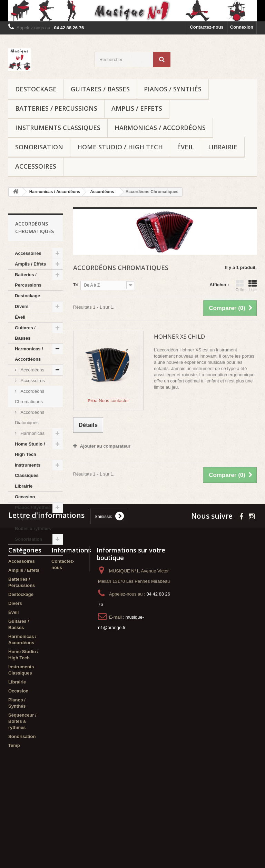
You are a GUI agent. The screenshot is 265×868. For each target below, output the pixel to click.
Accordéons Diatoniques (30, 417)
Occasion (25, 497)
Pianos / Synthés (173, 89)
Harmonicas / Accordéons (160, 128)
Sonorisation (39, 147)
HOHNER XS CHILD (179, 336)
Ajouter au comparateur (105, 446)
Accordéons (32, 370)
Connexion (242, 27)
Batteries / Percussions (56, 108)
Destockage (36, 89)
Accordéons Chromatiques (30, 396)
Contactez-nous (207, 27)
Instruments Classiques (58, 128)
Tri (76, 285)
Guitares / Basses (100, 89)
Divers (22, 306)
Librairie (223, 147)
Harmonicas (32, 433)
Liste (253, 286)
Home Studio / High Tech (120, 147)
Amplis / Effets (137, 108)
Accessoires (36, 166)
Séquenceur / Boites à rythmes (33, 523)
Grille (240, 286)
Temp (21, 550)
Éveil (185, 147)
